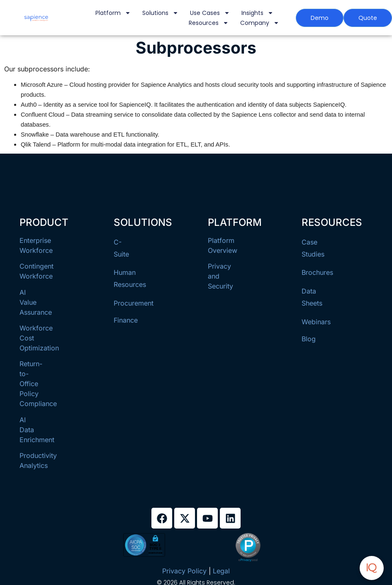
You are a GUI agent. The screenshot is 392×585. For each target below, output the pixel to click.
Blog (309, 339)
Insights (257, 13)
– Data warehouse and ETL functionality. (104, 135)
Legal (221, 571)
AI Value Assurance (36, 302)
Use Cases (210, 13)
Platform (113, 13)
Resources (209, 23)
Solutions (160, 13)
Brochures (317, 272)
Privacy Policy (184, 571)
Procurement (134, 303)
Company (260, 23)
